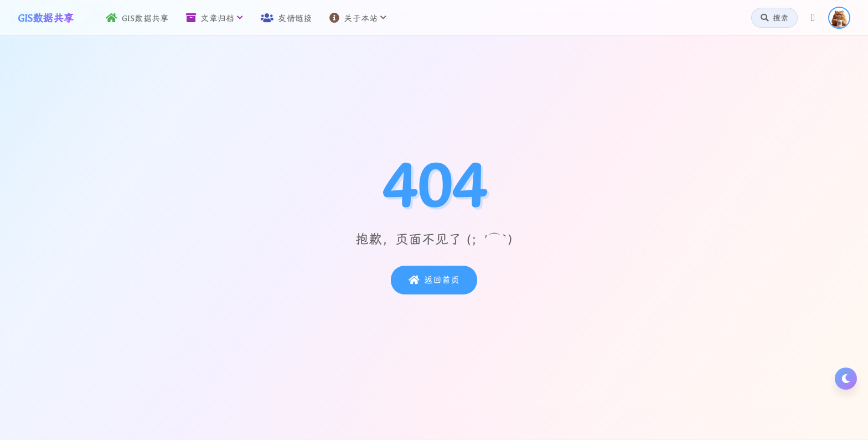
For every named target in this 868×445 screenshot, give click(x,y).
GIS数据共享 (137, 18)
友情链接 (286, 18)
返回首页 (434, 280)
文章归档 (215, 18)
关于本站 (358, 18)
